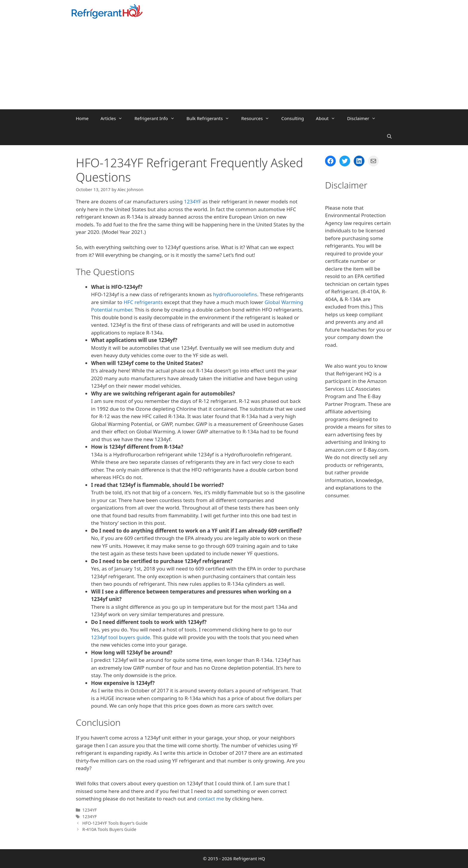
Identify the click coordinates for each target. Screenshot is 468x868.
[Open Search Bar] (389, 136)
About (328, 118)
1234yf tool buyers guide (121, 637)
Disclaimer (364, 118)
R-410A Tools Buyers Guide (109, 829)
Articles (115, 118)
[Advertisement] (234, 65)
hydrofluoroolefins (235, 294)
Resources (258, 118)
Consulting (292, 118)
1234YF (192, 201)
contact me (211, 799)
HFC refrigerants (143, 302)
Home (82, 118)
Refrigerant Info (157, 118)
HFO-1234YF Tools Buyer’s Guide (115, 823)
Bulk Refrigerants (211, 118)
